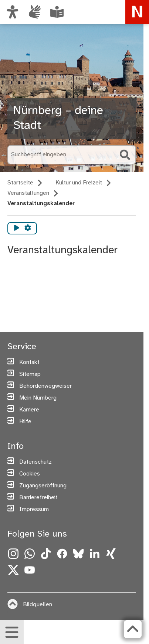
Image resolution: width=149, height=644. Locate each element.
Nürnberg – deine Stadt (58, 118)
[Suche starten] (125, 155)
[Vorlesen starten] (17, 228)
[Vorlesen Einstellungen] (28, 228)
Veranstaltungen (28, 193)
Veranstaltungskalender (41, 203)
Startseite (20, 183)
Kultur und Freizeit (79, 183)
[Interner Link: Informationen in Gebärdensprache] (35, 12)
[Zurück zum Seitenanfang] (133, 629)
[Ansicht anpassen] (13, 12)
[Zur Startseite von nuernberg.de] (137, 12)
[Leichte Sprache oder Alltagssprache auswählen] (57, 12)
